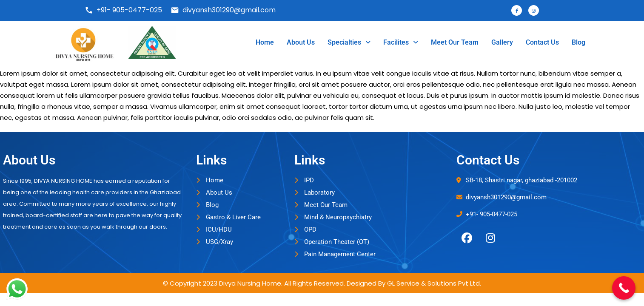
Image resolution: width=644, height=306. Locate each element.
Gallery (502, 42)
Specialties (349, 42)
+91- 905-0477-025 (123, 10)
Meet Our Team (455, 42)
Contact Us (542, 42)
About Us (301, 42)
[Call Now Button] (624, 288)
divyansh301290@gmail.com (223, 10)
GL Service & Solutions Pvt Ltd (433, 283)
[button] (349, 42)
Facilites (401, 42)
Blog (578, 42)
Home (265, 42)
